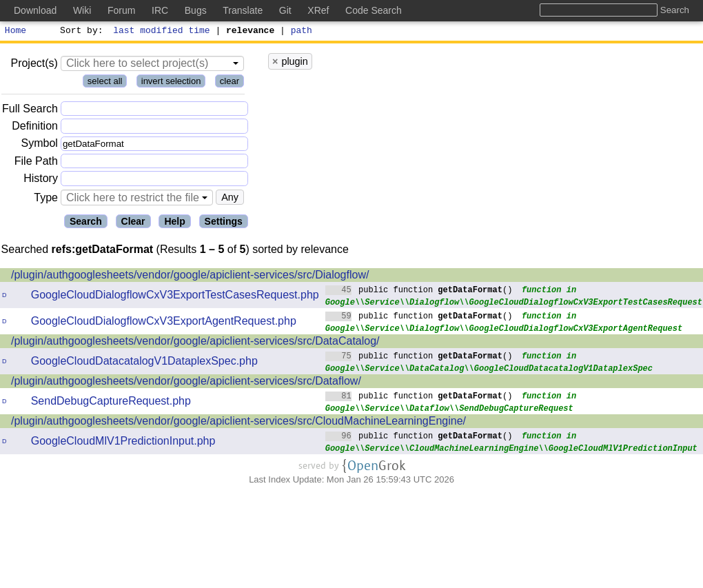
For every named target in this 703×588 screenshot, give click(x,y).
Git (285, 10)
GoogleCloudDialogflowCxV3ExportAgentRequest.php (164, 323)
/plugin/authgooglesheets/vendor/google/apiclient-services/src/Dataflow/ (186, 383)
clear (230, 83)
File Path (36, 163)
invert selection (171, 83)
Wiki (82, 10)
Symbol (40, 146)
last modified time (162, 32)
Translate (243, 10)
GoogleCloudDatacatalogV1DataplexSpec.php (144, 363)
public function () (419, 291)
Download (35, 10)
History (41, 180)
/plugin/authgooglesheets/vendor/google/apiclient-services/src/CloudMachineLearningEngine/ (238, 423)
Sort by (80, 32)
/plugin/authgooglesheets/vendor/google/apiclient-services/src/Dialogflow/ (190, 277)
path (302, 32)
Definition (35, 128)
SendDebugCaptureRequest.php (111, 403)
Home (16, 32)
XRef (318, 10)
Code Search (374, 10)
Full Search (30, 111)
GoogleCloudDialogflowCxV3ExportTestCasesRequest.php (175, 297)
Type (46, 200)
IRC (160, 10)
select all (105, 83)
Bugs (196, 10)
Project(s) (34, 65)
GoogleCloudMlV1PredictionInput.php (123, 443)
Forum (121, 10)
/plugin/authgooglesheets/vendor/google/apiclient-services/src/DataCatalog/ (195, 343)
